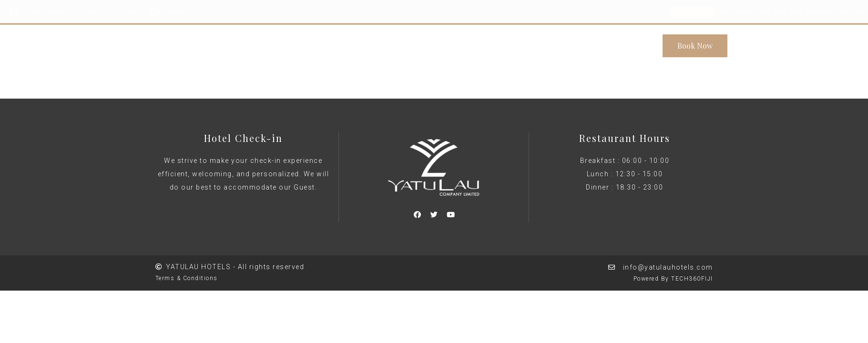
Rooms (494, 42)
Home (322, 42)
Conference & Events (426, 42)
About (359, 42)
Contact (537, 42)
